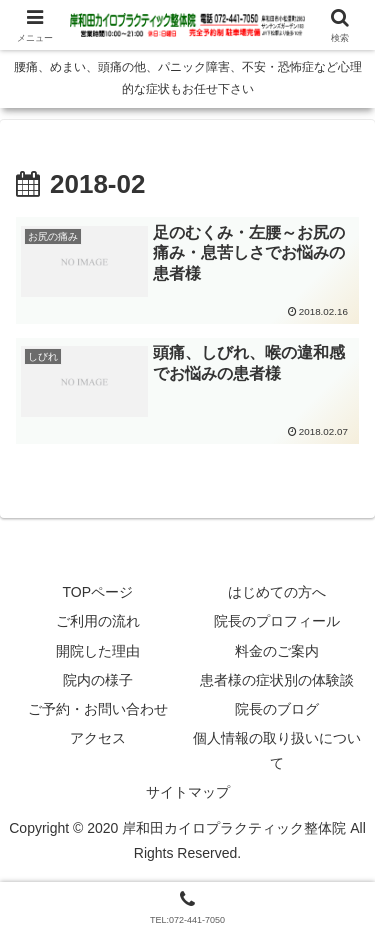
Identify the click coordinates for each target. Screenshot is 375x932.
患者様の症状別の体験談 (277, 680)
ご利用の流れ (98, 621)
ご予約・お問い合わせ (98, 709)
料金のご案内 (277, 651)
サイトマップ (188, 792)
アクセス (98, 738)
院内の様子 (98, 680)
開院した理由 (98, 651)
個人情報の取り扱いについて (277, 750)
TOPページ (97, 592)
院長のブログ (277, 709)
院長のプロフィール (277, 621)
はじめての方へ (277, 592)
